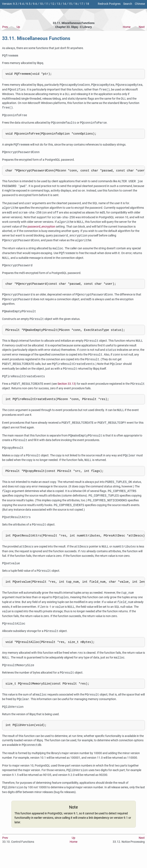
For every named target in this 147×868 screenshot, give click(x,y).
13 (59, 4)
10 (41, 4)
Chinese (140, 4)
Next (142, 27)
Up (18, 27)
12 (53, 4)
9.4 (22, 4)
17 (82, 4)
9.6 (35, 4)
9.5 (28, 4)
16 (76, 4)
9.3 (15, 4)
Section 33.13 (66, 391)
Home (127, 27)
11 (47, 4)
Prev (5, 27)
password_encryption (41, 231)
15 (70, 4)
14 (64, 4)
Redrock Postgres (109, 4)
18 (87, 4)
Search (128, 4)
